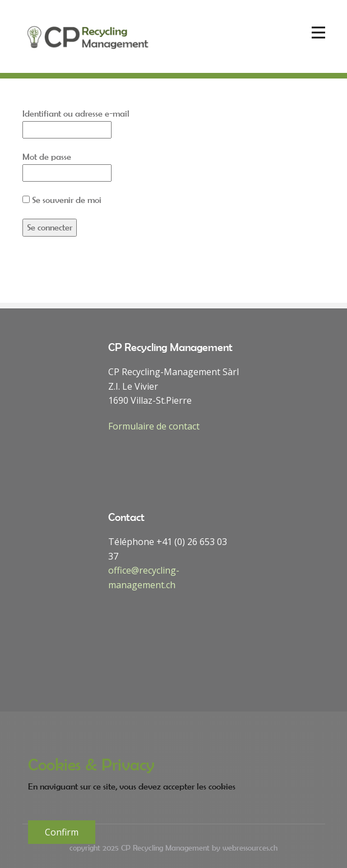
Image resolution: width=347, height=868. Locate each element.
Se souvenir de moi (62, 200)
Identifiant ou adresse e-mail (76, 113)
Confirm (62, 832)
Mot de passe (47, 156)
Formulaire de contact (154, 426)
